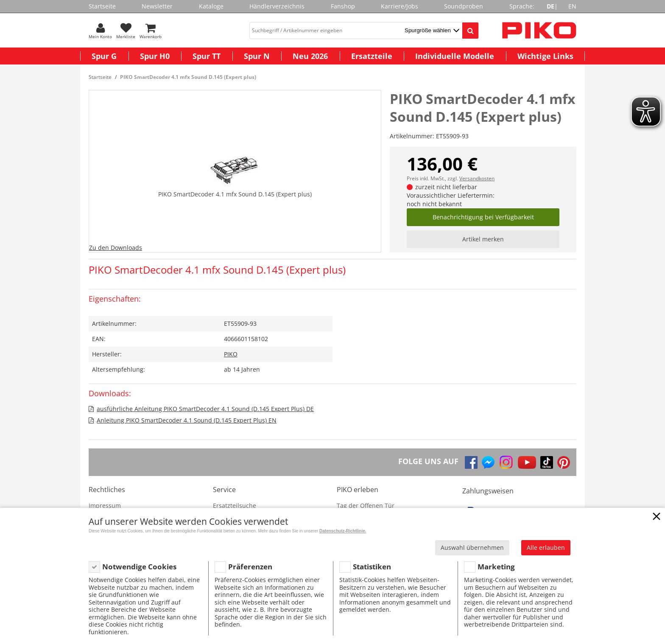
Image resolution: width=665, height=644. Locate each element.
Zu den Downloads (116, 248)
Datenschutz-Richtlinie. (343, 531)
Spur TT (207, 56)
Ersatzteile (372, 56)
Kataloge (211, 6)
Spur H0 (155, 56)
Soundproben (464, 6)
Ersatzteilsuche (235, 505)
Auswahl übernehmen (472, 547)
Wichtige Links (545, 56)
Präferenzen (250, 567)
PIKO (231, 354)
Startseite (102, 6)
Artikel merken (483, 239)
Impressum (105, 505)
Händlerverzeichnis (277, 6)
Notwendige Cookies (139, 567)
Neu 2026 (310, 56)
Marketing (496, 567)
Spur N (257, 56)
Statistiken (372, 567)
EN (572, 6)
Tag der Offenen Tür (366, 505)
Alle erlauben (546, 547)
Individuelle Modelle (455, 56)
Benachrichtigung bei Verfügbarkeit (483, 217)
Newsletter (157, 6)
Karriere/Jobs (400, 6)
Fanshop (343, 6)
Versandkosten (477, 178)
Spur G (104, 56)
